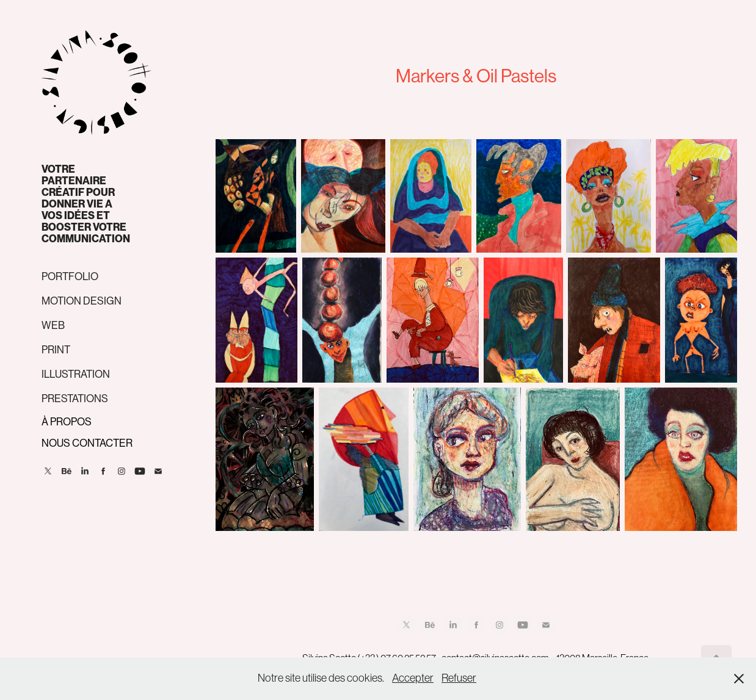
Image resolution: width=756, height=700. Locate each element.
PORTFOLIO (70, 276)
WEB (53, 325)
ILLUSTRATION (76, 374)
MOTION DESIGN (82, 301)
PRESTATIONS (75, 399)
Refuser (459, 678)
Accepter (413, 678)
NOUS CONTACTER (87, 443)
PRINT (56, 350)
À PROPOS (67, 422)
